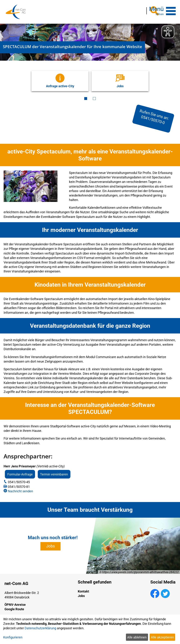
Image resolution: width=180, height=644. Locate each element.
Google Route (14, 606)
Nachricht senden (20, 488)
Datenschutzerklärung (40, 628)
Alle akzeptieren (162, 637)
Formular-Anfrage (20, 471)
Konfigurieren (13, 637)
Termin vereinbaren (54, 471)
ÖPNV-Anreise (15, 602)
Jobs (50, 543)
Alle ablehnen (137, 637)
